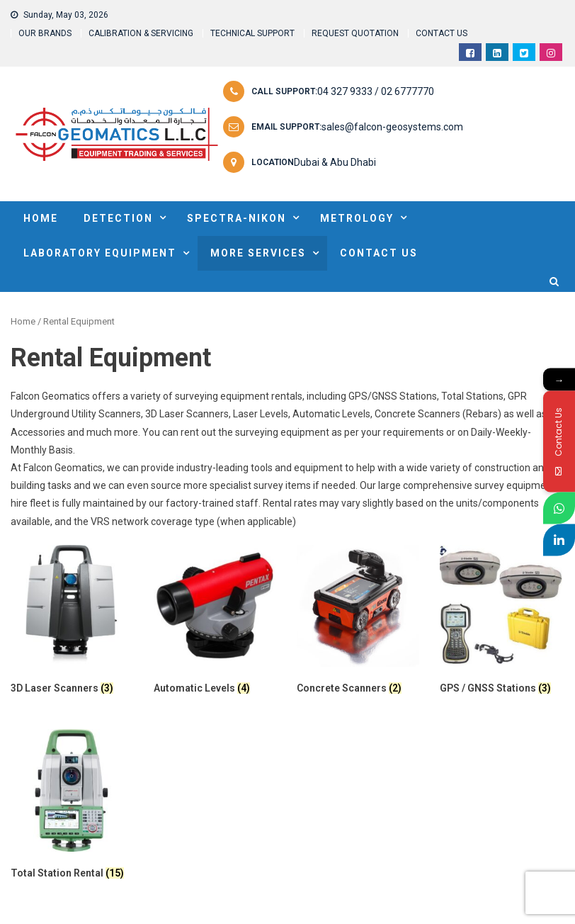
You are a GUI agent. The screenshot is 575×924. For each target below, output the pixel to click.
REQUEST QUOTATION (355, 33)
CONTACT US (442, 33)
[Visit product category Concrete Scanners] (358, 622)
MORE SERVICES (258, 253)
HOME (41, 218)
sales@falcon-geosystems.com (392, 127)
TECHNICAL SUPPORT (252, 33)
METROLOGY (357, 218)
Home (23, 321)
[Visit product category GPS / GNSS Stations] (501, 622)
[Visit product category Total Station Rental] (72, 807)
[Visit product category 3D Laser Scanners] (72, 622)
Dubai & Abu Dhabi (335, 162)
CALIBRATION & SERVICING (141, 33)
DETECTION (118, 218)
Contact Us (379, 253)
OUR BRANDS (45, 33)
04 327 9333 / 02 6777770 (376, 91)
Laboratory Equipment (100, 253)
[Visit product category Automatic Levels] (215, 622)
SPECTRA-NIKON (237, 218)
